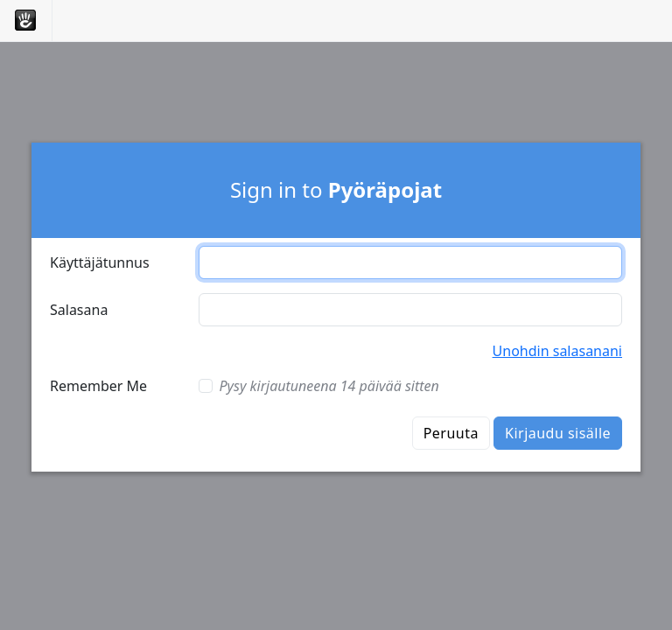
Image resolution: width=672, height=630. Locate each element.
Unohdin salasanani (557, 351)
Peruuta (451, 433)
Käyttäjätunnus (100, 262)
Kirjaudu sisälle (558, 433)
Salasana (79, 310)
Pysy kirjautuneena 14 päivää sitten (329, 386)
